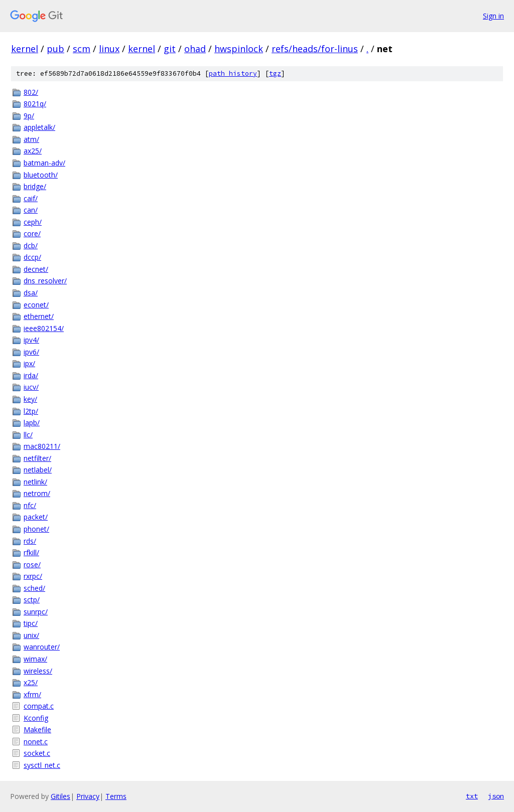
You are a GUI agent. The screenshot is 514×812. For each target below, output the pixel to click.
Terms (116, 796)
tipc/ (31, 623)
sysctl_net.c (42, 765)
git (170, 49)
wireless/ (38, 671)
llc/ (28, 435)
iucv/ (31, 387)
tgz (275, 73)
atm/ (31, 139)
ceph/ (33, 222)
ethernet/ (39, 316)
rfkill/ (31, 552)
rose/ (32, 564)
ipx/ (29, 363)
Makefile (37, 729)
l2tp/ (31, 411)
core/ (32, 233)
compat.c (39, 706)
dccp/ (32, 257)
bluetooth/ (41, 175)
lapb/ (32, 423)
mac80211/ (42, 446)
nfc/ (30, 505)
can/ (31, 210)
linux (109, 49)
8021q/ (35, 104)
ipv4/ (31, 340)
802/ (31, 92)
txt (472, 796)
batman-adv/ (44, 163)
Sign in (493, 16)
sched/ (34, 588)
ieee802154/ (44, 328)
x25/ (31, 682)
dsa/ (31, 293)
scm (82, 49)
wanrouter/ (42, 647)
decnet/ (36, 269)
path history (233, 73)
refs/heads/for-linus (315, 49)
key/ (30, 399)
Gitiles (60, 796)
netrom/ (37, 493)
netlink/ (35, 482)
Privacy (88, 796)
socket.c (37, 753)
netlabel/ (38, 470)
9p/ (29, 116)
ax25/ (33, 151)
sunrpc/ (36, 612)
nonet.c (36, 742)
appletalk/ (39, 127)
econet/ (36, 305)
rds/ (30, 541)
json (496, 796)
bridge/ (35, 186)
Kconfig (36, 718)
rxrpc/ (33, 576)
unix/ (31, 635)
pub (55, 49)
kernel (25, 49)
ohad (195, 49)
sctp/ (32, 600)
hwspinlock (239, 49)
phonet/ (36, 529)
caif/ (31, 198)
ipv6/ (31, 352)
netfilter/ (37, 458)
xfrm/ (32, 694)
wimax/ (35, 659)
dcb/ (31, 246)
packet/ (36, 517)
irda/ (31, 375)
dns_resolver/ (45, 281)
